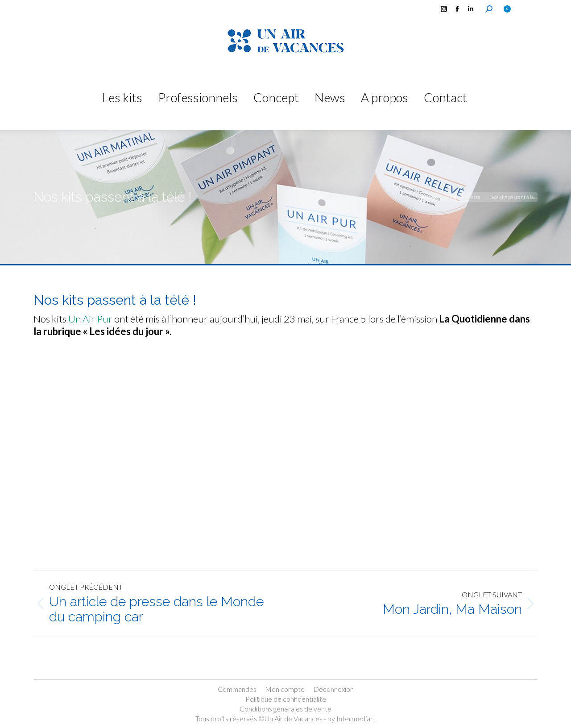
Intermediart (356, 718)
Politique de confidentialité (286, 699)
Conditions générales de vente (285, 709)
